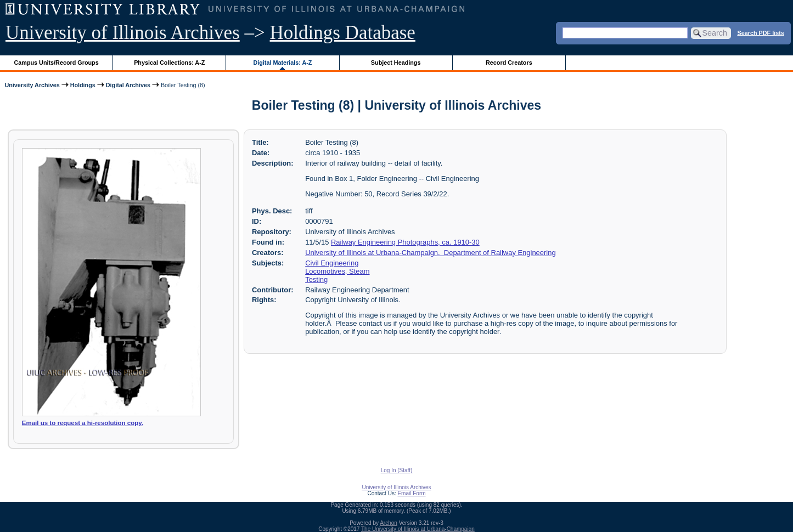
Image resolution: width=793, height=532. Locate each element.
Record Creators (509, 63)
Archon (389, 523)
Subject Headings (396, 63)
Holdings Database (343, 33)
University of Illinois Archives (123, 33)
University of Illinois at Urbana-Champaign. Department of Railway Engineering (430, 253)
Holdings (83, 85)
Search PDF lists (761, 32)
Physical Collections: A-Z (169, 63)
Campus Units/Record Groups (57, 63)
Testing (316, 279)
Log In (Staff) (397, 470)
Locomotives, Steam (337, 271)
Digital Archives (128, 85)
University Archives (32, 85)
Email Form (411, 493)
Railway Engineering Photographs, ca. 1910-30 (405, 242)
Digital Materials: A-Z (282, 63)
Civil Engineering (332, 263)
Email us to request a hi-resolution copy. (83, 423)
